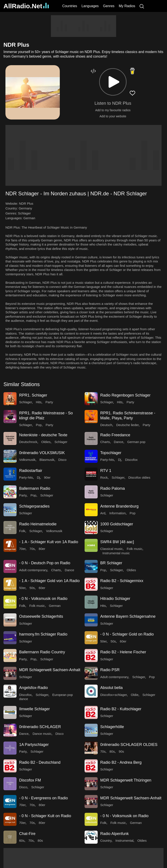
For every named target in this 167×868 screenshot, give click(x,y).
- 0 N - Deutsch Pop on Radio (45, 563)
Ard (103, 513)
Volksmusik (27, 460)
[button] (113, 82)
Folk (22, 531)
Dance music (42, 734)
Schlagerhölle (112, 727)
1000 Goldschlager (117, 524)
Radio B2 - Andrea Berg (121, 762)
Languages (90, 6)
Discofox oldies (139, 477)
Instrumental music (116, 553)
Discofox (131, 460)
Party (49, 402)
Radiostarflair (31, 471)
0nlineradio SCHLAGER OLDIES (129, 745)
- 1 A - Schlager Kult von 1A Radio (49, 542)
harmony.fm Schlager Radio (43, 634)
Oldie (135, 695)
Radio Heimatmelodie (38, 524)
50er (22, 588)
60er (42, 588)
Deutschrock (28, 442)
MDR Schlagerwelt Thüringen (126, 780)
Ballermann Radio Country (42, 652)
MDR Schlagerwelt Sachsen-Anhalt (50, 670)
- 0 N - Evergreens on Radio (43, 798)
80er (42, 549)
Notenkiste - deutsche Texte (43, 435)
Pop (39, 425)
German (29, 218)
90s (121, 751)
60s (22, 841)
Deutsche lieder (127, 425)
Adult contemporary (33, 570)
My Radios (127, 6)
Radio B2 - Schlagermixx (122, 581)
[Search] (142, 6)
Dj (120, 460)
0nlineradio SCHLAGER (40, 727)
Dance (119, 442)
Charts (105, 442)
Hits (39, 402)
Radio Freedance (115, 435)
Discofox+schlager (114, 695)
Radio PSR (110, 670)
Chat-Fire (27, 834)
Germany (25, 208)
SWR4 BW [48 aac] (117, 542)
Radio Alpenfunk (114, 834)
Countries (70, 6)
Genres (109, 6)
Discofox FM (30, 780)
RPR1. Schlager (33, 395)
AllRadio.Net (26, 6)
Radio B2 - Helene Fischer (123, 652)
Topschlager (111, 453)
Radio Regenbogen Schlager (125, 395)
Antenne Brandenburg (119, 506)
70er (22, 549)
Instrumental (124, 841)
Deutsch (106, 425)
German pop (136, 442)
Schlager (24, 213)
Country (106, 841)
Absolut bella (111, 688)
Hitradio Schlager (115, 599)
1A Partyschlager (34, 745)
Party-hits (107, 460)
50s (32, 588)
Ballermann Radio (35, 488)
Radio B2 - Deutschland (40, 762)
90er (47, 477)
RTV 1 (106, 471)
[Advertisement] (83, 26)
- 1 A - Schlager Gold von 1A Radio (49, 581)
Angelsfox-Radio (33, 688)
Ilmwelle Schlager (34, 709)
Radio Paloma (113, 488)
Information (118, 513)
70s (32, 549)
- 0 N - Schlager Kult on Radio (45, 816)
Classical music (111, 549)
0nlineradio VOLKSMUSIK (42, 453)
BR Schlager (111, 563)
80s (112, 751)
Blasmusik (47, 460)
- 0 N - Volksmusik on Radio (43, 599)
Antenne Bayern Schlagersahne (128, 616)
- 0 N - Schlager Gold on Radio (127, 634)
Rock (104, 477)
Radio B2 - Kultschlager (121, 709)
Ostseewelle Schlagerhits (41, 616)
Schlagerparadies (34, 506)
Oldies (46, 442)
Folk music (135, 549)
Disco (62, 460)
